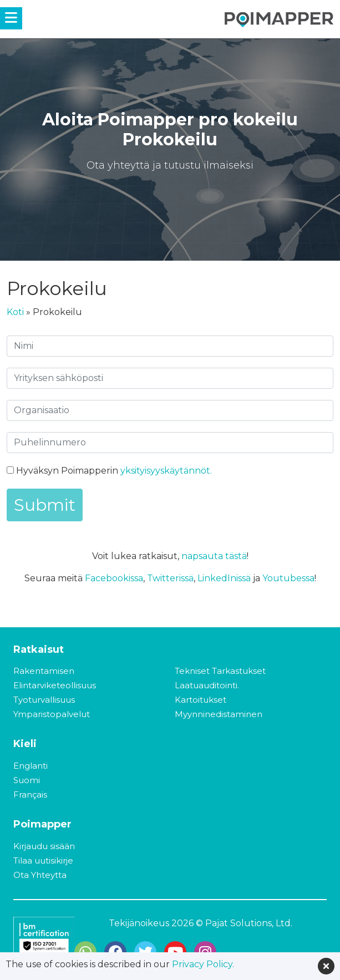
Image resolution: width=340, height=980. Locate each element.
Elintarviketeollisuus (55, 685)
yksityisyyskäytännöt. (166, 471)
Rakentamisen (44, 671)
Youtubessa (288, 578)
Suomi (27, 780)
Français (30, 794)
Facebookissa (114, 578)
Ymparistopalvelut (52, 714)
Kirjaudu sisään (44, 846)
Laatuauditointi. (207, 685)
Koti (15, 312)
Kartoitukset (201, 700)
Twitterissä (170, 578)
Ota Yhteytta (40, 875)
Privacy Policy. (203, 964)
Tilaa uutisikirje (43, 860)
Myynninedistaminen (219, 714)
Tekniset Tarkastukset (220, 671)
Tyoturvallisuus (44, 700)
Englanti (31, 766)
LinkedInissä (224, 578)
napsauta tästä (214, 556)
